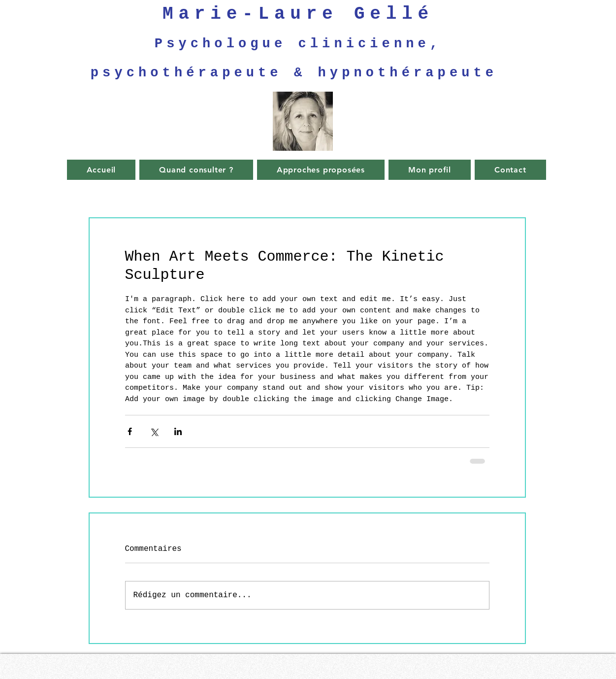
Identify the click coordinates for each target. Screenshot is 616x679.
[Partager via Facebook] (130, 431)
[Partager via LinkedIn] (178, 431)
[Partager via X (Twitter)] (154, 431)
